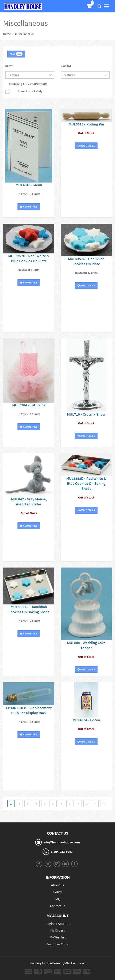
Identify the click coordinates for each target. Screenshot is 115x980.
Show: (9, 66)
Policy (57, 892)
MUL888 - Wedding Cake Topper (86, 645)
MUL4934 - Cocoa (86, 720)
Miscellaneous (24, 34)
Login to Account (58, 924)
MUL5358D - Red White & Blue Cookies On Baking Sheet (86, 483)
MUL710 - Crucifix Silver (86, 414)
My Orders (58, 930)
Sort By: (66, 66)
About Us (58, 885)
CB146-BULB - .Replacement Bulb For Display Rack (29, 710)
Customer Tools (57, 944)
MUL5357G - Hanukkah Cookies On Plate (86, 261)
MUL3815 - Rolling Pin (86, 124)
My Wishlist (58, 937)
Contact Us (57, 906)
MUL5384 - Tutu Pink (29, 405)
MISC (16, 54)
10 (87, 804)
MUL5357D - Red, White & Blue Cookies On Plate (29, 258)
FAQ (58, 899)
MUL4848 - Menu (29, 185)
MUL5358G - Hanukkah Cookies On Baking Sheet (29, 609)
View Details (29, 207)
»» (104, 804)
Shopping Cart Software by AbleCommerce (57, 963)
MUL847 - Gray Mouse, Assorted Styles (29, 502)
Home (7, 34)
